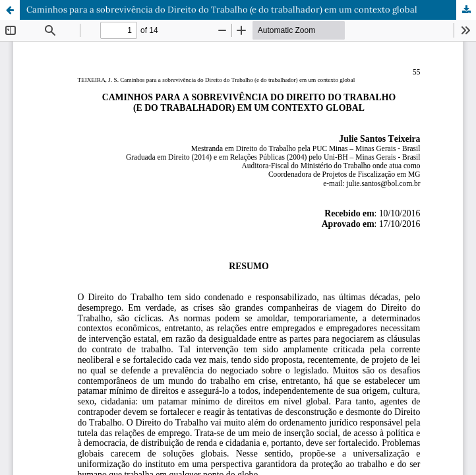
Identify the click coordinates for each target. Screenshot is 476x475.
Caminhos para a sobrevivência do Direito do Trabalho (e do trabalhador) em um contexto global (222, 10)
